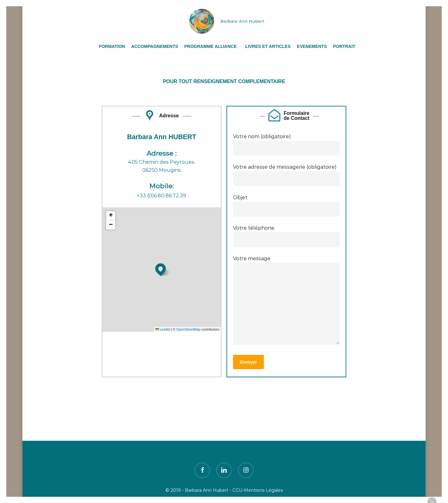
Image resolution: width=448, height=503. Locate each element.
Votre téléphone (287, 236)
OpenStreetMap (189, 329)
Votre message (287, 301)
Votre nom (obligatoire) (287, 145)
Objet (287, 206)
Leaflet (163, 329)
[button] (161, 269)
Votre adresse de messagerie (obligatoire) (287, 175)
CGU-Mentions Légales (258, 490)
